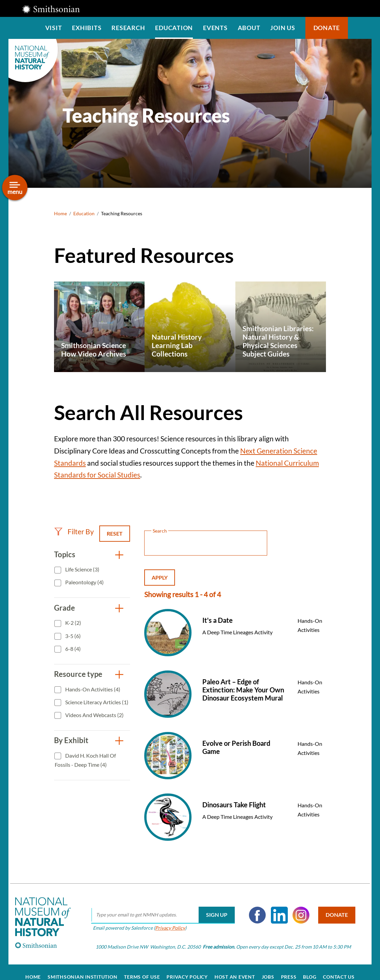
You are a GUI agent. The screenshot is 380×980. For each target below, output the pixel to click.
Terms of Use (142, 967)
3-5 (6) (72, 636)
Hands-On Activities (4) (92, 689)
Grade (65, 608)
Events (215, 28)
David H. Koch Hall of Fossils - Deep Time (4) (85, 760)
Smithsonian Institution (82, 967)
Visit (54, 28)
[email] (157, 906)
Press (289, 967)
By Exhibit (71, 740)
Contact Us (339, 967)
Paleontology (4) (84, 582)
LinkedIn (273, 906)
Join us (283, 28)
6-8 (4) (72, 649)
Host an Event (235, 967)
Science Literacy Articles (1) (96, 702)
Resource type (78, 674)
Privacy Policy (164, 918)
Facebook (252, 906)
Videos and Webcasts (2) (94, 715)
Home (60, 213)
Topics (65, 554)
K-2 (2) (73, 623)
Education (174, 28)
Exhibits (87, 28)
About (249, 28)
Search (360, 28)
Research (128, 28)
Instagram (295, 906)
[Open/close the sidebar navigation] (15, 188)
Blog (310, 967)
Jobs (268, 967)
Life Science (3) (82, 569)
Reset (115, 533)
